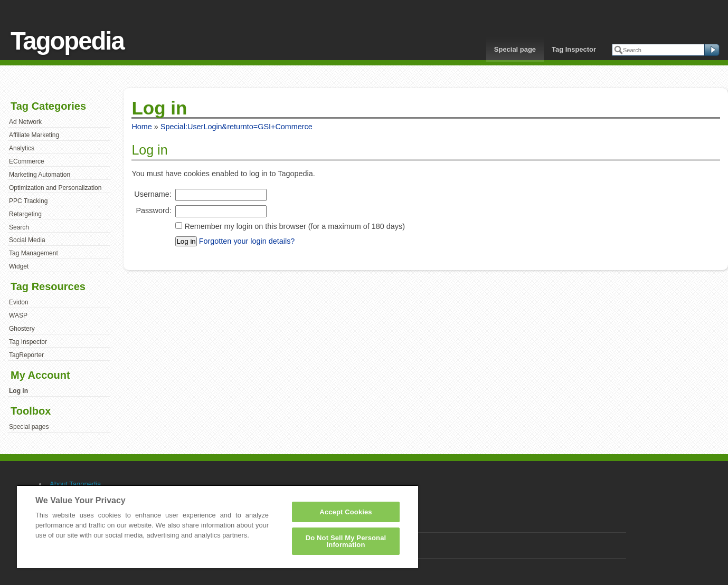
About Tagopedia (75, 484)
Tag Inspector (574, 49)
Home (141, 127)
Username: (153, 194)
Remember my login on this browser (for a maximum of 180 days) (294, 226)
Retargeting (25, 214)
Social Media (27, 240)
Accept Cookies (346, 512)
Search (19, 227)
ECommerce (27, 161)
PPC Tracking (28, 201)
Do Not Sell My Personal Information (346, 541)
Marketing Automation (40, 175)
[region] (218, 526)
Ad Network (25, 122)
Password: (154, 210)
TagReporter (26, 355)
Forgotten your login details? (247, 241)
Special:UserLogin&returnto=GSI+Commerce (237, 127)
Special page (515, 49)
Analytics (22, 148)
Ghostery (22, 329)
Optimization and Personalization (55, 188)
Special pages (29, 427)
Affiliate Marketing (34, 135)
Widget (19, 266)
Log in (18, 391)
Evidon (19, 302)
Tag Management (34, 253)
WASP (18, 315)
